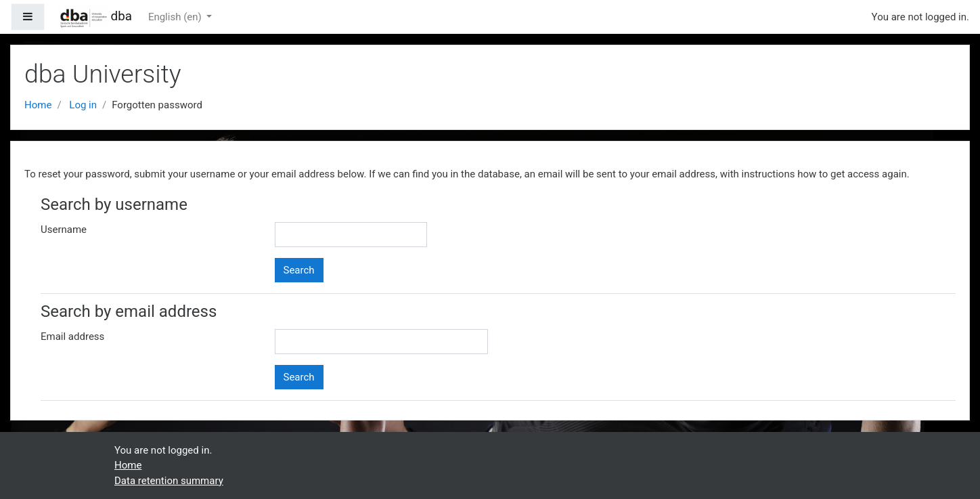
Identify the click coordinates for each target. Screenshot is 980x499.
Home (38, 105)
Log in (83, 105)
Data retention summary (169, 481)
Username (64, 230)
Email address (72, 337)
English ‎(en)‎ (176, 17)
